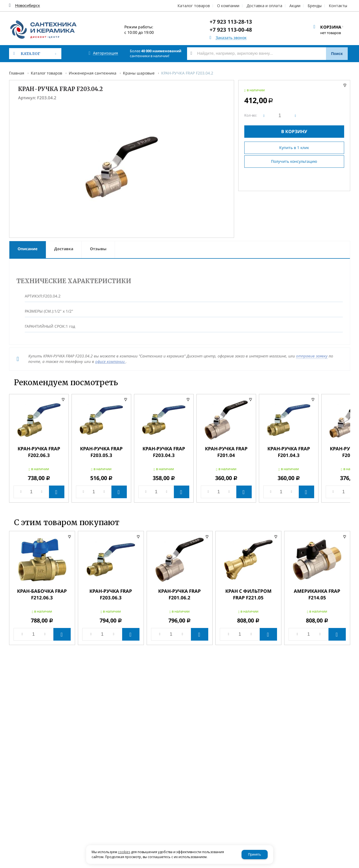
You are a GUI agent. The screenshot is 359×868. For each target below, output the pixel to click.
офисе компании (110, 361)
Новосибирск (28, 6)
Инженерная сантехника (93, 73)
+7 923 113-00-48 (231, 30)
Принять (255, 855)
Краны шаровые (139, 73)
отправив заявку (312, 356)
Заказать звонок (231, 38)
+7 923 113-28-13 (231, 22)
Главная (17, 73)
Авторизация (105, 53)
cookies (124, 852)
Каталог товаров (46, 73)
